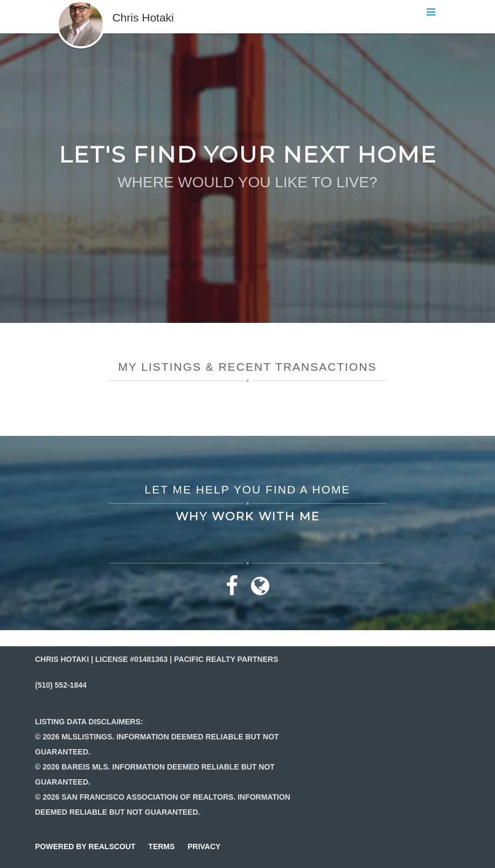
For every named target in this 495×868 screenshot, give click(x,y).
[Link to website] (260, 591)
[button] (81, 5)
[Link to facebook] (232, 591)
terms (161, 846)
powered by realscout (85, 846)
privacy (204, 846)
